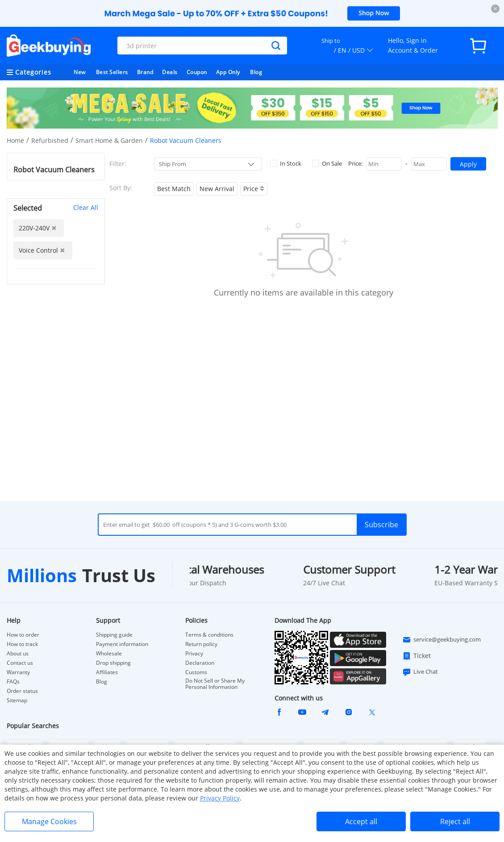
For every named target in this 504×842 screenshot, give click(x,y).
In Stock (286, 163)
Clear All (86, 207)
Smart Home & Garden (109, 140)
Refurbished (50, 140)
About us (18, 654)
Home (15, 140)
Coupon (197, 72)
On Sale (327, 163)
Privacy (194, 654)
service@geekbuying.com (442, 640)
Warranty (18, 672)
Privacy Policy (220, 798)
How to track (22, 644)
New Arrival (217, 189)
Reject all (455, 821)
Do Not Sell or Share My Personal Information (215, 684)
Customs (196, 672)
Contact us (20, 663)
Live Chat (420, 672)
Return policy (201, 644)
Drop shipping (113, 663)
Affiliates (107, 672)
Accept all (361, 821)
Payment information (122, 644)
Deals (170, 72)
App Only (228, 72)
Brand (145, 72)
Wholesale (109, 654)
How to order (23, 635)
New (80, 72)
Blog (256, 72)
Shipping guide (114, 635)
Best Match (174, 189)
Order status (22, 691)
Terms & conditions (209, 635)
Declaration (200, 663)
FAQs (13, 682)
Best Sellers (112, 72)
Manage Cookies (49, 821)
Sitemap (17, 700)
